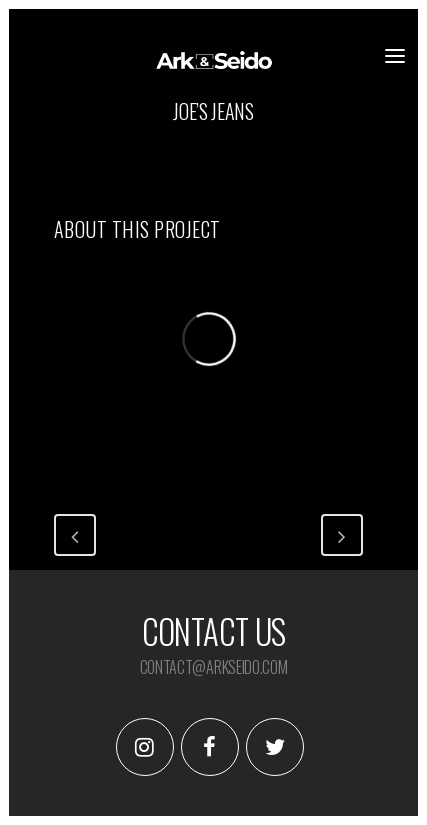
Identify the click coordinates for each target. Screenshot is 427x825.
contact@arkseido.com (214, 667)
